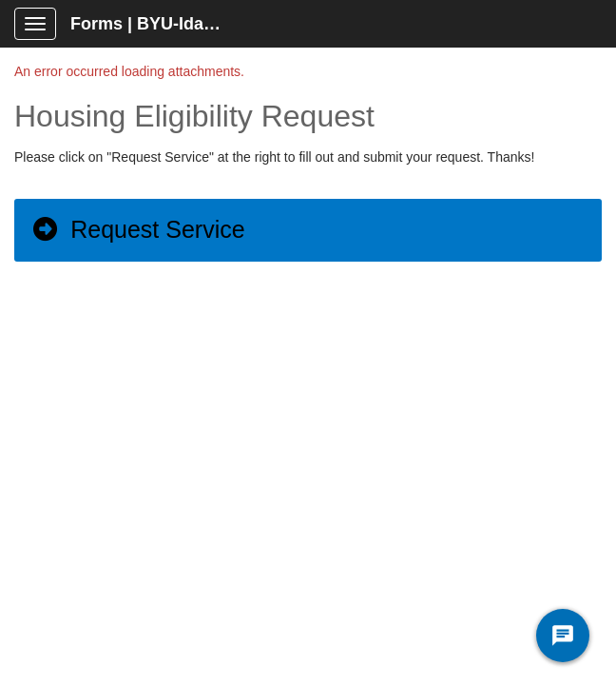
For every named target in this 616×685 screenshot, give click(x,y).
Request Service (138, 229)
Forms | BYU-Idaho (147, 24)
